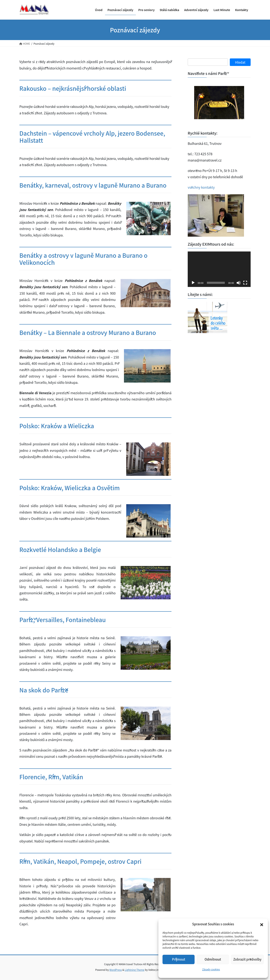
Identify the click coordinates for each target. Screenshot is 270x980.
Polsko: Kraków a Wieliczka (57, 426)
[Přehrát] (193, 283)
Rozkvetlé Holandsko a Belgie (60, 549)
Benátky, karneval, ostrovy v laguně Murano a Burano (93, 185)
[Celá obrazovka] (245, 283)
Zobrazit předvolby (247, 959)
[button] (262, 924)
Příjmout (179, 959)
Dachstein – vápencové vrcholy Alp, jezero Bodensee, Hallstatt (92, 137)
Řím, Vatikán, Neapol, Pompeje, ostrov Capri (80, 861)
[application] (219, 269)
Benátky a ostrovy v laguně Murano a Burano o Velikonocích (83, 259)
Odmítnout (213, 959)
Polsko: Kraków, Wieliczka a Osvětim (70, 488)
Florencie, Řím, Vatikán (51, 777)
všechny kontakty (201, 187)
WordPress (116, 970)
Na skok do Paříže (44, 690)
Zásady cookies (211, 969)
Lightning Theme (134, 970)
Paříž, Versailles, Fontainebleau (63, 620)
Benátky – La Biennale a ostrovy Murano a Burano (88, 332)
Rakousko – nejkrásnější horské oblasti (73, 88)
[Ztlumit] (239, 283)
